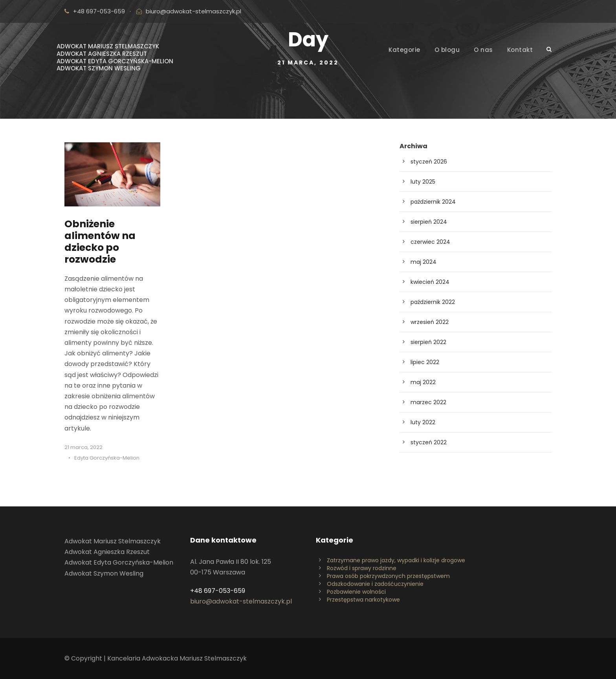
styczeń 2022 (429, 442)
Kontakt (520, 50)
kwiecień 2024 (430, 282)
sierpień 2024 (429, 222)
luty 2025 (423, 182)
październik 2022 (433, 302)
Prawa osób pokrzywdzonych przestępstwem (388, 576)
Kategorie (404, 50)
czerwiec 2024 (430, 242)
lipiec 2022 (425, 362)
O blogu (447, 50)
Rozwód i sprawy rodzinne (362, 568)
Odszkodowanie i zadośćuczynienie (375, 584)
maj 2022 (423, 382)
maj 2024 (423, 262)
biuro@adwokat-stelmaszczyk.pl (193, 11)
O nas (483, 50)
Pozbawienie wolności (356, 592)
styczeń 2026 (429, 162)
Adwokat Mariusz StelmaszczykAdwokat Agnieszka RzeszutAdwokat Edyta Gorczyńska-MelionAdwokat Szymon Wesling (115, 57)
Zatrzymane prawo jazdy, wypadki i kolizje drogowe (396, 560)
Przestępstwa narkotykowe (363, 600)
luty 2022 (423, 422)
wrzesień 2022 (430, 322)
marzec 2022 (428, 402)
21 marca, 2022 (83, 447)
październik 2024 (433, 202)
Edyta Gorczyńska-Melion (107, 458)
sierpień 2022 (428, 342)
